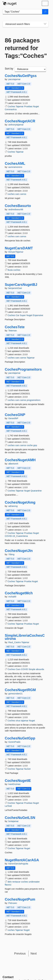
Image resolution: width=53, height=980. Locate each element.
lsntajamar (13, 821)
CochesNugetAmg (20, 502)
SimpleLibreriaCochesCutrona (25, 637)
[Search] (45, 12)
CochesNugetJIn (19, 551)
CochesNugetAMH (20, 460)
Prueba (28, 581)
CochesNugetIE (18, 781)
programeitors (34, 400)
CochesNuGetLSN (20, 818)
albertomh (13, 464)
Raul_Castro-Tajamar (19, 642)
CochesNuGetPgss (21, 76)
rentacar (16, 882)
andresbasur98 (16, 209)
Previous (20, 953)
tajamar (25, 721)
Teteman (13, 330)
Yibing (11, 554)
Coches (11, 106)
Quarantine (36, 491)
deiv (10, 882)
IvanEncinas (14, 784)
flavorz (8, 885)
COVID (25, 669)
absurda (40, 669)
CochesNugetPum (20, 899)
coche (30, 445)
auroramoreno (15, 167)
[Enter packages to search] (22, 12)
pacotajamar (15, 79)
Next (34, 953)
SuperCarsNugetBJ (21, 285)
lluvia (10, 270)
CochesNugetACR (20, 121)
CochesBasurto (18, 206)
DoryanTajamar (16, 252)
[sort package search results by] (30, 69)
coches (11, 194)
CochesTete (15, 327)
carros (23, 194)
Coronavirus (11, 109)
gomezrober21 (16, 694)
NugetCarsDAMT (19, 248)
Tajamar (20, 106)
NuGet (27, 769)
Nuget (36, 106)
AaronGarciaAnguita (18, 864)
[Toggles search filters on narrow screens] (45, 24)
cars (17, 194)
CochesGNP (15, 415)
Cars (18, 669)
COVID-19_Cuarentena (16, 536)
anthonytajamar (16, 125)
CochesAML (15, 164)
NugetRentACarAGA (22, 860)
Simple (32, 669)
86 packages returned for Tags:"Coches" (25, 48)
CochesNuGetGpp (20, 738)
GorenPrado (14, 742)
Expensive (38, 315)
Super (23, 315)
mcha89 (12, 597)
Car (18, 315)
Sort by (9, 69)
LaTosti (8, 806)
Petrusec (13, 903)
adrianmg (13, 506)
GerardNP (13, 418)
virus (18, 721)
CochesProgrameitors (23, 369)
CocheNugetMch (19, 593)
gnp (35, 445)
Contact (8, 977)
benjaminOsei (15, 288)
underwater (34, 882)
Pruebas (28, 106)
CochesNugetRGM (20, 690)
